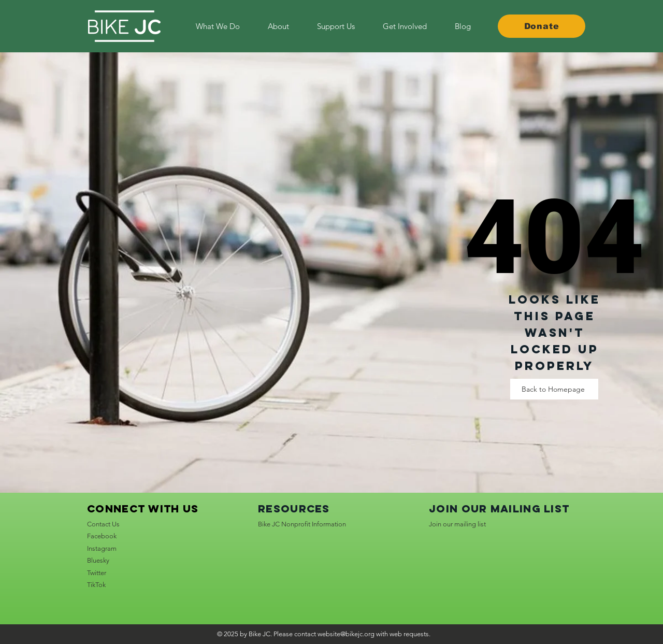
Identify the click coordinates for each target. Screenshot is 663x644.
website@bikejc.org (346, 634)
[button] (405, 26)
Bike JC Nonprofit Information (302, 524)
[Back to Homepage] (554, 389)
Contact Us (103, 524)
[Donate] (542, 26)
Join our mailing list (457, 524)
